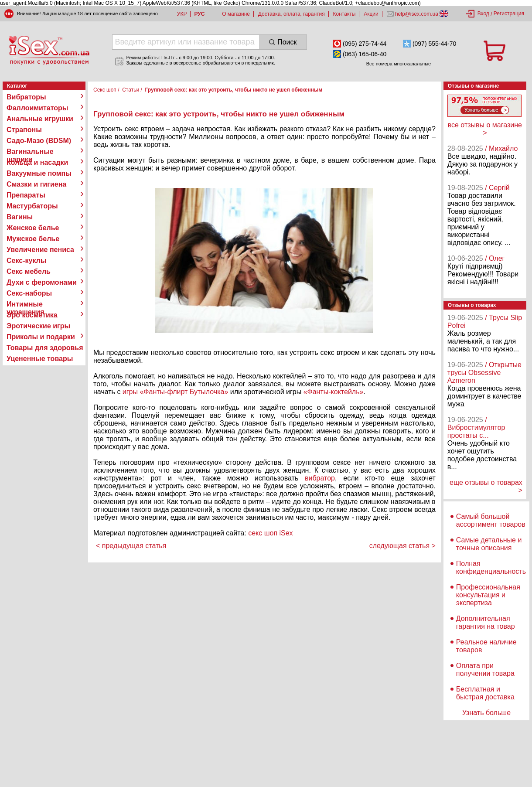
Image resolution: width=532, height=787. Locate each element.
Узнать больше (486, 713)
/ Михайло (501, 148)
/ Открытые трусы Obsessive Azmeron (484, 373)
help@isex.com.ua (417, 14)
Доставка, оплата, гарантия (292, 14)
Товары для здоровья (45, 348)
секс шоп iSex (271, 533)
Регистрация (509, 14)
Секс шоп (105, 90)
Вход (483, 14)
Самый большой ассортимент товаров (491, 520)
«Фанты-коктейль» (334, 392)
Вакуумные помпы (39, 173)
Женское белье (33, 228)
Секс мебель (29, 271)
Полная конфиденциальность (491, 567)
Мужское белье (33, 239)
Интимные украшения (26, 304)
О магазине (236, 14)
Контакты (344, 14)
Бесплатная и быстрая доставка (485, 693)
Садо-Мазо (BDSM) (39, 141)
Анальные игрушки (40, 119)
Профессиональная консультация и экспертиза (488, 595)
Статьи (131, 90)
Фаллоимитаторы (38, 108)
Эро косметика (32, 315)
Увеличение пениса (40, 250)
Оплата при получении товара (485, 669)
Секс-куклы (26, 261)
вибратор (320, 478)
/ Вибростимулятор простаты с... (476, 428)
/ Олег (495, 258)
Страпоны (24, 130)
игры (130, 392)
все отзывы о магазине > (485, 129)
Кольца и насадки (37, 162)
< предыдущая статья (131, 546)
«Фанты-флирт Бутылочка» (184, 392)
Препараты (26, 195)
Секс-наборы (29, 293)
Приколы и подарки (41, 337)
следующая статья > (402, 546)
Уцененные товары (40, 359)
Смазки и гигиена (36, 184)
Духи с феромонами (42, 282)
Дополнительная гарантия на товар (486, 622)
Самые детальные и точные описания (489, 544)
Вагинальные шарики (30, 152)
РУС (199, 14)
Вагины (20, 217)
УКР (182, 14)
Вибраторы (26, 97)
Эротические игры (38, 326)
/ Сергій (497, 188)
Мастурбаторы (32, 206)
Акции (371, 14)
